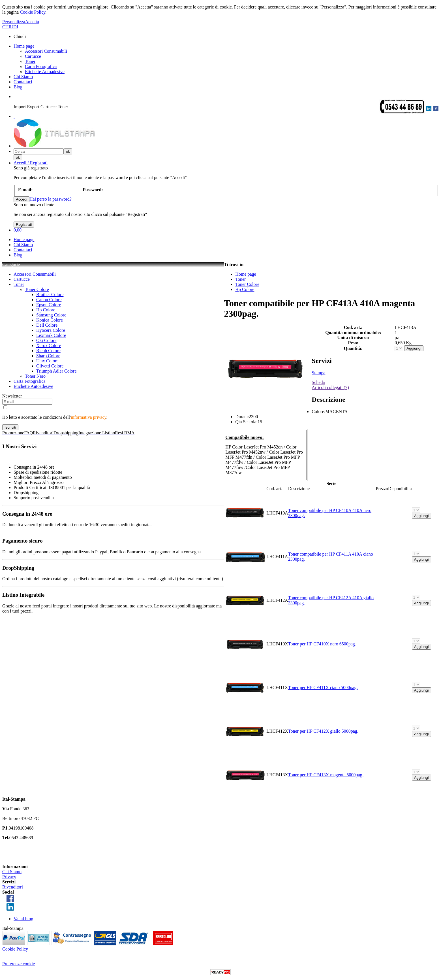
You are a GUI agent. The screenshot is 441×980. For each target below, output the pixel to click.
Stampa (318, 373)
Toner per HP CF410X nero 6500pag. (322, 644)
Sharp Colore (48, 356)
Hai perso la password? (51, 199)
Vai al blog (23, 919)
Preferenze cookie (19, 964)
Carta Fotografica (41, 66)
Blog (18, 87)
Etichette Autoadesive (45, 72)
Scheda (318, 382)
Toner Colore (37, 289)
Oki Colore (46, 340)
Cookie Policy (33, 12)
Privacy (9, 877)
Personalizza (14, 22)
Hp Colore (46, 310)
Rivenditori (13, 887)
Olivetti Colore (50, 366)
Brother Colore (50, 295)
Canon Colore (49, 300)
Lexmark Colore (51, 335)
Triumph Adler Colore (56, 371)
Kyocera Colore (51, 330)
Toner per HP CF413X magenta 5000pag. (326, 775)
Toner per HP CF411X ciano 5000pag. (323, 687)
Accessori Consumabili (46, 51)
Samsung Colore (51, 315)
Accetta (32, 22)
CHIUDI (10, 27)
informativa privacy (89, 417)
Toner (30, 61)
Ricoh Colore (48, 351)
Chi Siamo (23, 77)
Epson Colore (49, 305)
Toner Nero (35, 376)
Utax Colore (47, 361)
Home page (24, 46)
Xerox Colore (49, 346)
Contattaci (23, 82)
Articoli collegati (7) (330, 387)
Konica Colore (50, 320)
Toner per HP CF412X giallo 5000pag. (323, 731)
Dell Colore (47, 325)
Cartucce (33, 56)
